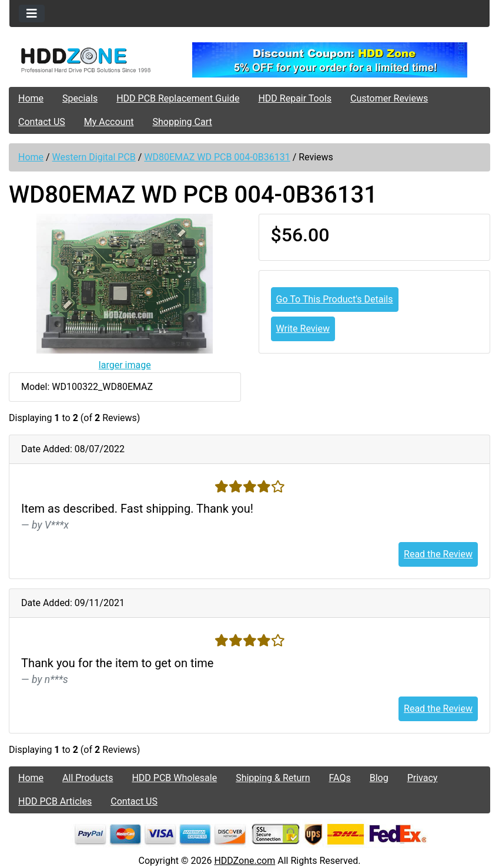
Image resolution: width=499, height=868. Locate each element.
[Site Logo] (89, 60)
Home (31, 98)
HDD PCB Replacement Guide (178, 98)
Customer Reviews (389, 98)
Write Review (303, 329)
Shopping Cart (182, 122)
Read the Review (438, 554)
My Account (109, 122)
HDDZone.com (245, 861)
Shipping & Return (273, 778)
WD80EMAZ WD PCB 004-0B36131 (217, 157)
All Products (88, 778)
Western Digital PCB (94, 157)
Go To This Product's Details (335, 299)
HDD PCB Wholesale (174, 778)
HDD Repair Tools (295, 98)
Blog (379, 778)
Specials (80, 98)
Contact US (42, 122)
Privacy (423, 778)
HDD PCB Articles (55, 801)
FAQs (340, 778)
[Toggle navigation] (32, 14)
